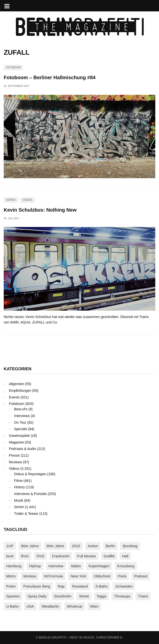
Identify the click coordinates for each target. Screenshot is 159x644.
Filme (18, 481)
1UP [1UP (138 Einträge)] (10, 546)
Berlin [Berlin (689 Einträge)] (110, 546)
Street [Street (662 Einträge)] (84, 596)
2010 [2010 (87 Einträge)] (76, 546)
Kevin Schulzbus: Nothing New (40, 210)
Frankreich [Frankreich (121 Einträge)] (61, 556)
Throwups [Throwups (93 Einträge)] (122, 596)
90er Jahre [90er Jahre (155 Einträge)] (55, 546)
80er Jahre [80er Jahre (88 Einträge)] (30, 546)
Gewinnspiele (19, 436)
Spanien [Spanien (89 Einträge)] (13, 596)
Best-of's (21, 409)
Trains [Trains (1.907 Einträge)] (143, 596)
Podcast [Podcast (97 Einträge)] (141, 576)
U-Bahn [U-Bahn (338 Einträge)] (12, 606)
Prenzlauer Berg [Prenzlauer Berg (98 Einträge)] (37, 586)
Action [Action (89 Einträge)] (93, 546)
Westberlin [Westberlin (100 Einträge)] (50, 606)
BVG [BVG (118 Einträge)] (25, 556)
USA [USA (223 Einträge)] (30, 606)
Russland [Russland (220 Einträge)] (80, 586)
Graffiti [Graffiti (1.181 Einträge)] (109, 556)
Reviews (15, 462)
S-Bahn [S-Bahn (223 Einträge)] (101, 586)
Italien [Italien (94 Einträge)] (76, 566)
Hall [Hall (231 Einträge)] (125, 556)
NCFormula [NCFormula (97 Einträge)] (54, 576)
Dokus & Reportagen (30, 474)
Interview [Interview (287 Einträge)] (56, 566)
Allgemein (16, 384)
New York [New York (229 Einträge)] (78, 576)
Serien (11, 200)
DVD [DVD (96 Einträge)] (41, 556)
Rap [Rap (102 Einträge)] (61, 586)
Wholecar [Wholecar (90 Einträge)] (75, 606)
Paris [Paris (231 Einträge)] (122, 576)
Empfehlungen (20, 391)
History (20, 487)
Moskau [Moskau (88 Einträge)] (30, 576)
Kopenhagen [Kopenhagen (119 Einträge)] (99, 566)
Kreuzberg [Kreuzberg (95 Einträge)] (126, 566)
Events (14, 397)
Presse (14, 455)
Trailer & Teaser (26, 514)
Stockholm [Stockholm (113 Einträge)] (63, 596)
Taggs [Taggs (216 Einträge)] (101, 596)
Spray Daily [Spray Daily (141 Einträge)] (37, 596)
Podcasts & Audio (23, 449)
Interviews (22, 416)
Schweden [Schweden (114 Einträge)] (124, 586)
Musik (19, 500)
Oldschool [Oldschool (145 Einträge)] (102, 576)
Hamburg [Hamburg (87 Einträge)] (14, 566)
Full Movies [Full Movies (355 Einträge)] (87, 556)
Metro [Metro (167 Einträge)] (11, 576)
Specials (21, 429)
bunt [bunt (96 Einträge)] (10, 556)
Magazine (16, 442)
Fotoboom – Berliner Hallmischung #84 (50, 77)
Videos (27, 200)
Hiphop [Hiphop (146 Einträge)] (35, 566)
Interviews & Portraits (30, 494)
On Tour (20, 422)
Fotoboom (13, 67)
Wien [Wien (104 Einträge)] (94, 606)
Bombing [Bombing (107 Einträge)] (130, 546)
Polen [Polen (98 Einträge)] (11, 586)
